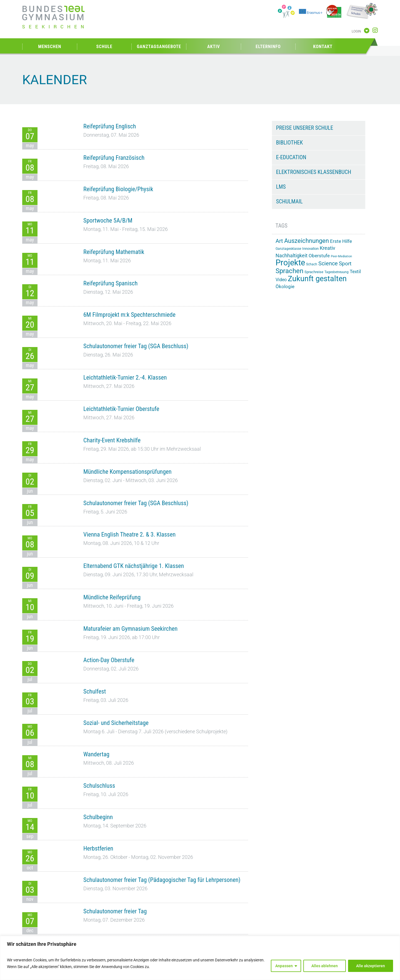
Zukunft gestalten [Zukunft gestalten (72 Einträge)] (317, 279)
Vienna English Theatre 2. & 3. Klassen (129, 534)
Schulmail (289, 201)
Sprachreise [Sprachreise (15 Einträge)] (314, 272)
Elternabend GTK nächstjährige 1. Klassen (134, 566)
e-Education (291, 157)
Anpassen (284, 966)
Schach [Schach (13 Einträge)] (312, 264)
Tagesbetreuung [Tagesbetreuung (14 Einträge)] (337, 272)
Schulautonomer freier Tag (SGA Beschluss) (136, 346)
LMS (281, 187)
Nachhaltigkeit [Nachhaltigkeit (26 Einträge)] (292, 256)
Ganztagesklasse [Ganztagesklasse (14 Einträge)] (288, 249)
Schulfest (95, 691)
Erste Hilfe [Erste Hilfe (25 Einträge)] (341, 241)
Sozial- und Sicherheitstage (116, 723)
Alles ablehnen (325, 966)
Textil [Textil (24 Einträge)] (355, 271)
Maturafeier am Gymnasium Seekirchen (130, 629)
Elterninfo (268, 47)
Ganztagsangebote (159, 47)
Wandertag (96, 754)
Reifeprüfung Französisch (114, 158)
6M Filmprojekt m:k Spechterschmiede (129, 315)
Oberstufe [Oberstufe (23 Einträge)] (319, 256)
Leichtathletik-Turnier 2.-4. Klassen (125, 377)
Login (356, 31)
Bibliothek (290, 143)
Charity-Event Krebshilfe (112, 440)
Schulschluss (99, 786)
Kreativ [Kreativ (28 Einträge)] (327, 248)
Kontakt (323, 47)
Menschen (50, 47)
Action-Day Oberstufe (109, 660)
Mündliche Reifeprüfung (112, 597)
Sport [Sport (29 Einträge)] (345, 264)
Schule (104, 47)
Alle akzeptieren (371, 966)
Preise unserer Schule (305, 128)
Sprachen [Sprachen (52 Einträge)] (289, 271)
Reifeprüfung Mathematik (114, 252)
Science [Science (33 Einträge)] (328, 264)
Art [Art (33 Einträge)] (279, 241)
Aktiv (214, 47)
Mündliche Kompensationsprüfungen (127, 472)
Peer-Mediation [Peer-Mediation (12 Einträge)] (341, 256)
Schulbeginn (98, 817)
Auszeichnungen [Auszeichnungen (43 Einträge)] (307, 241)
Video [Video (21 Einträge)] (281, 280)
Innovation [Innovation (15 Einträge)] (310, 249)
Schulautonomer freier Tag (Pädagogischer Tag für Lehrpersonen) (162, 880)
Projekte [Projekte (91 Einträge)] (290, 263)
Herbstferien (98, 848)
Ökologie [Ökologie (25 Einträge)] (285, 286)
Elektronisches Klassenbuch (314, 172)
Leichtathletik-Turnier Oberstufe (121, 409)
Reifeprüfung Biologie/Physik (118, 189)
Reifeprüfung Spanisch (110, 283)
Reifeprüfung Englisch (110, 126)
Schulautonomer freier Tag (115, 911)
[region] (200, 958)
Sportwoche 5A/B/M (108, 220)
